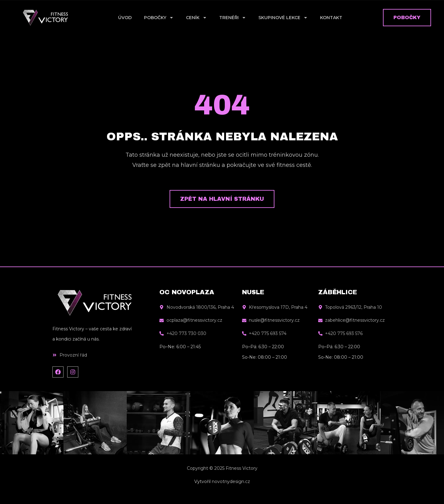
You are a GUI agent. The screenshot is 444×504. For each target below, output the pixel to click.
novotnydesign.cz (231, 481)
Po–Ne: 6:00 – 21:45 (180, 347)
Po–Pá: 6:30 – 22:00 (263, 347)
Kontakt (331, 18)
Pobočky (159, 18)
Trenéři (233, 18)
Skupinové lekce (283, 18)
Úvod (125, 18)
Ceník (196, 18)
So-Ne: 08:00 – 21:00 (265, 357)
